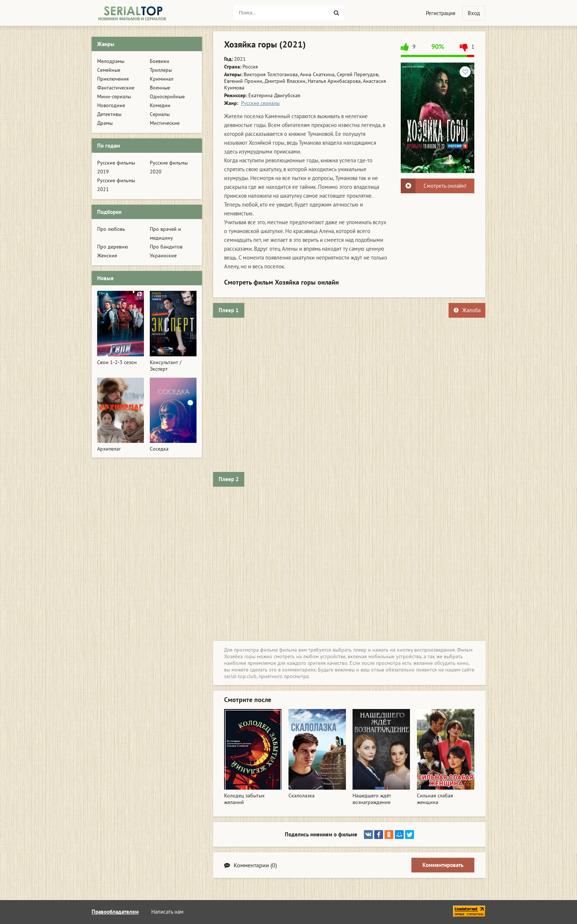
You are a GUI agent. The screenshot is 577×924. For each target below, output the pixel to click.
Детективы (109, 114)
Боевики (160, 61)
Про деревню (113, 247)
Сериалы (160, 114)
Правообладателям (115, 912)
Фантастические (116, 88)
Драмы (105, 123)
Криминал (162, 79)
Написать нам (167, 912)
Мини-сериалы (114, 96)
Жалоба (467, 310)
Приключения (113, 79)
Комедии (160, 105)
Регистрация (440, 13)
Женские (107, 255)
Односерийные (167, 96)
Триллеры (161, 70)
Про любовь (111, 229)
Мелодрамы (111, 61)
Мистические (165, 123)
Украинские (163, 255)
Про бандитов (166, 247)
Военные (160, 88)
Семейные (109, 70)
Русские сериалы (260, 103)
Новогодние (111, 105)
